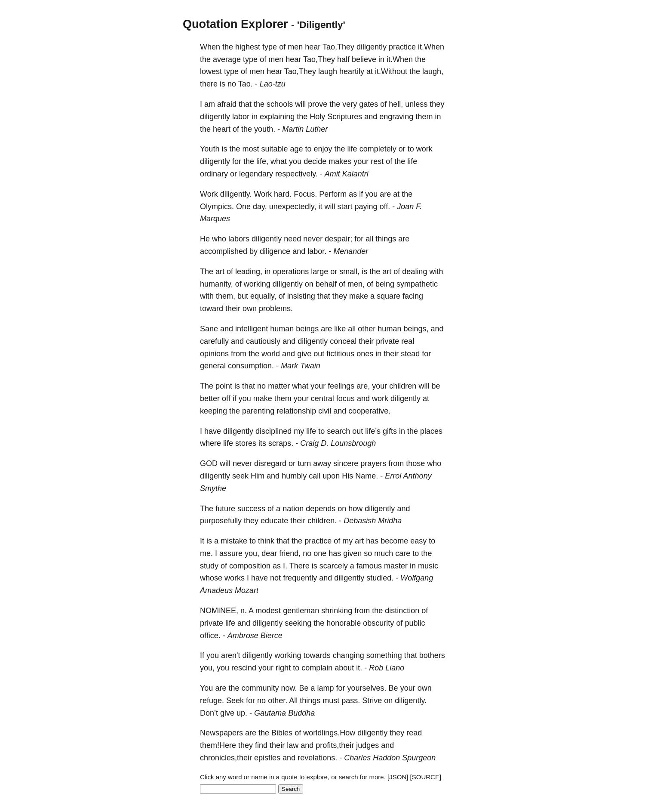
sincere (346, 463)
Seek (235, 701)
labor (241, 117)
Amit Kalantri (347, 174)
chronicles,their (226, 758)
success (251, 509)
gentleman (301, 611)
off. (385, 207)
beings (307, 329)
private (387, 341)
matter (279, 386)
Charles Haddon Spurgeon (390, 758)
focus (346, 398)
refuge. (212, 701)
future (225, 509)
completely (378, 149)
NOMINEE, (219, 611)
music (428, 566)
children (403, 386)
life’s (373, 431)
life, (262, 161)
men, (356, 284)
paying (366, 207)
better (210, 398)
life (352, 149)
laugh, (433, 71)
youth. (265, 129)
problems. (276, 309)
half (343, 59)
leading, (249, 272)
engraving (396, 117)
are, (363, 386)
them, (226, 296)
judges (367, 745)
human (282, 329)
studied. (380, 578)
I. (285, 566)
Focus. (305, 194)
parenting (258, 411)
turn (304, 463)
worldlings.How (329, 733)
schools (280, 104)
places (431, 431)
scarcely (334, 566)
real (408, 341)
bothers (432, 655)
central (322, 398)
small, (349, 272)
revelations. (317, 758)
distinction (402, 611)
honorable (344, 623)
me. (206, 553)
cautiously (263, 341)
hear (313, 47)
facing (413, 296)
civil (325, 411)
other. (278, 701)
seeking (298, 623)
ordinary (214, 174)
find (261, 745)
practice (402, 47)
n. (244, 611)
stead (410, 354)
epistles (267, 758)
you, (252, 553)
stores (246, 443)
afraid (227, 104)
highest (248, 47)
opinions (214, 354)
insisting (301, 296)
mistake (234, 541)
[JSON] (398, 777)
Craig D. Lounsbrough (338, 443)
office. (210, 636)
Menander (351, 251)
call (315, 476)
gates (369, 104)
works (235, 578)
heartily (352, 71)
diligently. (236, 194)
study (209, 566)
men (295, 47)
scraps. (281, 443)
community (260, 688)
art (220, 272)
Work (209, 194)
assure (231, 553)
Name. (367, 476)
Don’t (209, 713)
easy (418, 541)
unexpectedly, (293, 207)
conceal (343, 341)
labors (239, 239)
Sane (209, 329)
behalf (326, 284)
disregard (270, 463)
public (415, 623)
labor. (317, 251)
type (270, 47)
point (224, 386)
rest (377, 161)
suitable (274, 149)
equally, (263, 296)
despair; (338, 239)
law (293, 745)
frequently (300, 578)
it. (359, 668)
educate (274, 521)
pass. (351, 701)
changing (349, 655)
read (414, 733)
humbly (294, 476)
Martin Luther (305, 129)
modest (268, 611)
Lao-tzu (273, 84)
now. (289, 688)
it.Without (391, 71)
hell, (396, 104)
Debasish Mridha (373, 521)
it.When (431, 47)
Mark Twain (301, 366)
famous (369, 566)
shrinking (337, 611)
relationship (296, 411)
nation (293, 509)
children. (322, 521)
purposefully (221, 521)
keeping (213, 411)
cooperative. (369, 411)
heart (222, 129)
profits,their (335, 745)
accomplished (224, 251)
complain (317, 668)
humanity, (217, 284)
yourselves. (367, 688)
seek (240, 476)
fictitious (340, 354)
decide (315, 161)
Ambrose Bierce (255, 636)
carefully (214, 341)
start (345, 207)
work (424, 149)
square (389, 296)
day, (260, 207)
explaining (277, 117)
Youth (210, 149)
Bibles (282, 733)
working (257, 284)
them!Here (218, 745)
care (403, 553)
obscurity (378, 623)
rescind (244, 668)
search (338, 431)
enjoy (323, 149)
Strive (372, 701)
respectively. (296, 174)
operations (291, 272)
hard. (283, 194)
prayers (373, 463)
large (319, 272)
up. (242, 713)
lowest (211, 71)
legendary (256, 174)
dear (269, 553)
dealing (415, 272)
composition (250, 566)
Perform (333, 194)
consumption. (251, 366)
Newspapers (221, 733)
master (396, 566)
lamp (326, 688)
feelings (341, 386)
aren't (230, 655)
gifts (390, 431)
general (213, 366)
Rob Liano (387, 668)
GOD (209, 463)
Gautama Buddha (284, 713)
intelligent (252, 329)
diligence (275, 251)
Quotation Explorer (235, 24)
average (227, 59)
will (300, 104)
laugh (328, 71)
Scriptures (345, 117)
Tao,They (338, 47)
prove (318, 104)
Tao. (246, 84)
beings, (416, 329)
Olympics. (217, 207)
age (296, 149)
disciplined (273, 431)
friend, (290, 553)
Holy (317, 117)
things (386, 239)
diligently (372, 47)
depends (321, 509)
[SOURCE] (426, 777)
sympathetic (417, 284)
